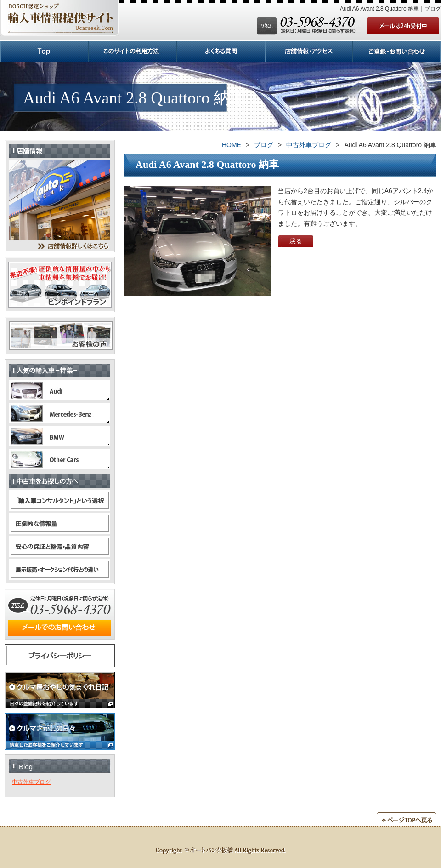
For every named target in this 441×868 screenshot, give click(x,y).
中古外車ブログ (309, 145)
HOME (232, 145)
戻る (296, 241)
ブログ (264, 145)
